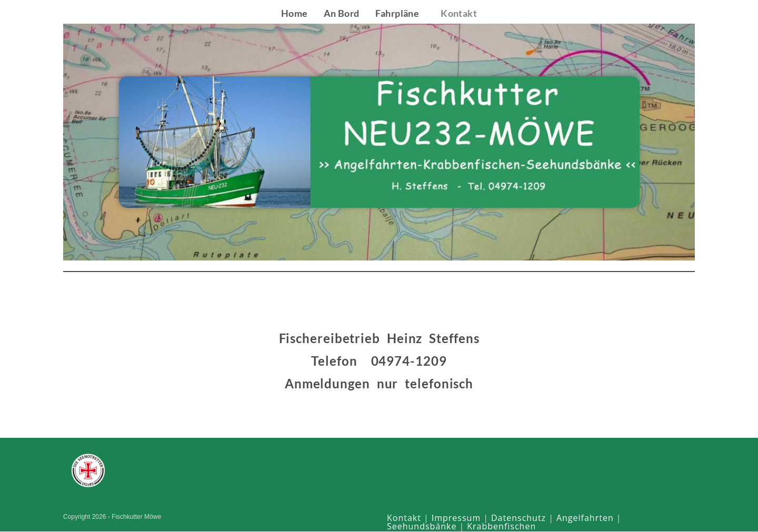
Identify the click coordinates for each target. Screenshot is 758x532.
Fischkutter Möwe (115, 13)
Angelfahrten (585, 518)
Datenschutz (518, 518)
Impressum (456, 518)
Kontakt (404, 518)
